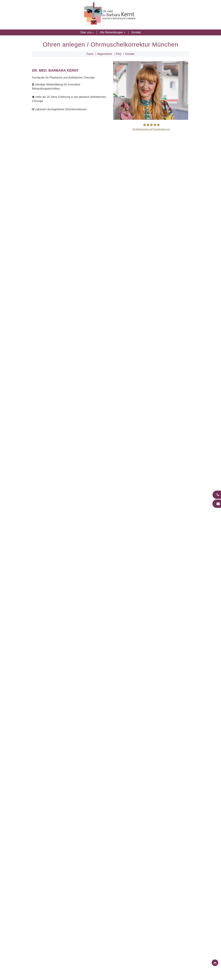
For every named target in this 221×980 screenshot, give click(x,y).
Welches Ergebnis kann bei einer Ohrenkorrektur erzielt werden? (112, 656)
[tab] (110, 649)
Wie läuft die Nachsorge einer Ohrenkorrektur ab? (112, 693)
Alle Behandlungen (111, 32)
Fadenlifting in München (110, 773)
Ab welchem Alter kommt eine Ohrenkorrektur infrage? (112, 649)
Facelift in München (110, 763)
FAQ (119, 54)
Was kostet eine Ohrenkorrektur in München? (112, 708)
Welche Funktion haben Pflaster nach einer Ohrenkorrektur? (112, 701)
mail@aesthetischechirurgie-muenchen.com (140, 909)
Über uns (86, 32)
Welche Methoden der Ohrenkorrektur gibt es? (112, 664)
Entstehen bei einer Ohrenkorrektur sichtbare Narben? (112, 679)
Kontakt (136, 32)
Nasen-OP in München (110, 754)
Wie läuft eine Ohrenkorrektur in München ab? (112, 671)
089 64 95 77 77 (123, 920)
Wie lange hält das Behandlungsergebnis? (112, 686)
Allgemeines (105, 54)
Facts (90, 54)
